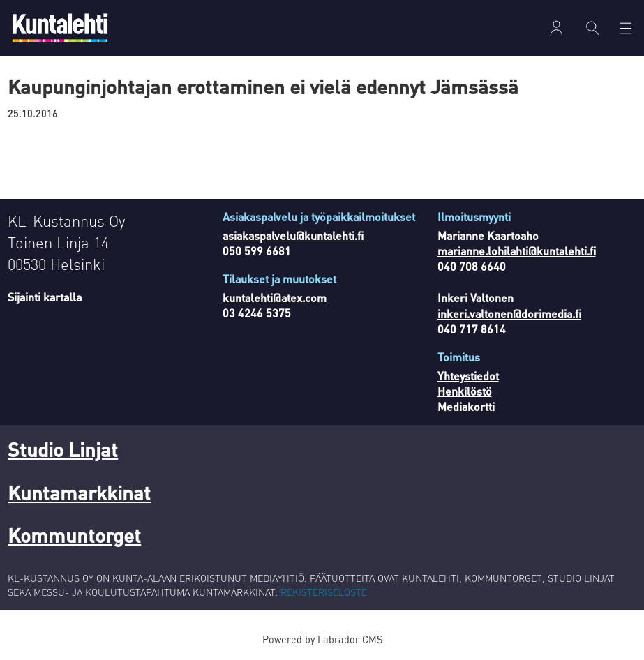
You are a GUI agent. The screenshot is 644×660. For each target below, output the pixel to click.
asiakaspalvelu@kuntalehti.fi (293, 235)
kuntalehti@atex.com (275, 298)
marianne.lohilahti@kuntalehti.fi (517, 251)
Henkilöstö (465, 391)
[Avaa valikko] (626, 28)
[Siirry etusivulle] (60, 28)
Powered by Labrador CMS (322, 639)
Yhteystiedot (468, 376)
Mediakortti (466, 406)
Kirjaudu (556, 28)
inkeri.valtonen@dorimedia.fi (509, 314)
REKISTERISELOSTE (324, 592)
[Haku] (593, 28)
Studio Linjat (63, 449)
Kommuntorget (74, 535)
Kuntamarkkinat (79, 493)
